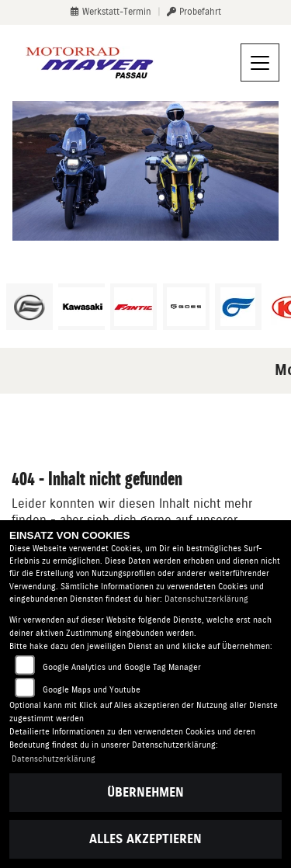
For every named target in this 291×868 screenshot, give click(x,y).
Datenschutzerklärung (206, 599)
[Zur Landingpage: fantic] (133, 307)
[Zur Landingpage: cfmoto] (29, 307)
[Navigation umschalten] (260, 63)
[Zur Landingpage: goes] (186, 307)
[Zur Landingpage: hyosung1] (238, 307)
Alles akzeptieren (145, 839)
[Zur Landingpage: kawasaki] (81, 307)
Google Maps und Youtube (92, 690)
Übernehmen (145, 792)
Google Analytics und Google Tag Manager (122, 667)
